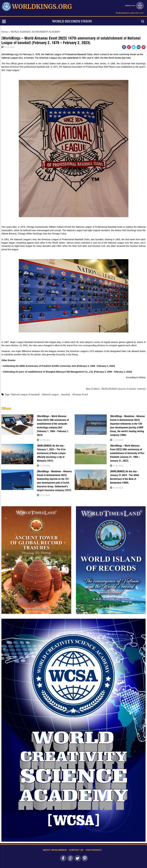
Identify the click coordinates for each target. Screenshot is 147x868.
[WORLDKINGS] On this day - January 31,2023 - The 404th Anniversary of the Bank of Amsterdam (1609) (125, 477)
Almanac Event (80, 394)
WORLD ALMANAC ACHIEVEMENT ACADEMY (35, 32)
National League (51, 394)
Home (5, 32)
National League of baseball (26, 394)
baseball (66, 394)
